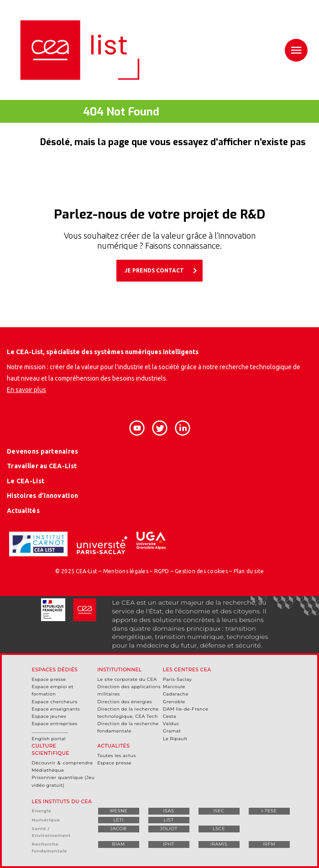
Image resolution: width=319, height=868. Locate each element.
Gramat (172, 731)
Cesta (170, 716)
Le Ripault (175, 739)
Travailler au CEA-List (42, 466)
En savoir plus (26, 390)
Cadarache (176, 694)
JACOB (118, 829)
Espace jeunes (49, 716)
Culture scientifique (51, 750)
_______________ (50, 731)
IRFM (269, 844)
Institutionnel (119, 670)
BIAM (118, 844)
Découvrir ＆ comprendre (63, 763)
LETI (118, 820)
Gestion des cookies (201, 571)
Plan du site (249, 571)
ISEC (219, 811)
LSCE (219, 829)
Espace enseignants (56, 709)
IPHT (169, 844)
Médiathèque (48, 770)
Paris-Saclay (178, 679)
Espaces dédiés (55, 670)
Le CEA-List (26, 481)
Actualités (23, 511)
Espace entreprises (55, 724)
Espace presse (49, 679)
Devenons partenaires (43, 451)
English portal (49, 739)
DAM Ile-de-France (186, 709)
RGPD (162, 571)
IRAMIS (219, 844)
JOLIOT (168, 829)
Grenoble (174, 702)
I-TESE (269, 811)
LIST (168, 820)
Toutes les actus (117, 756)
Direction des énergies (125, 702)
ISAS (169, 811)
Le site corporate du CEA (127, 679)
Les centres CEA (187, 670)
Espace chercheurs (55, 702)
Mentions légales (126, 571)
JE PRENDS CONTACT (162, 271)
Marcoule (174, 687)
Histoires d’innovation (42, 496)
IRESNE (119, 811)
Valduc (171, 724)
